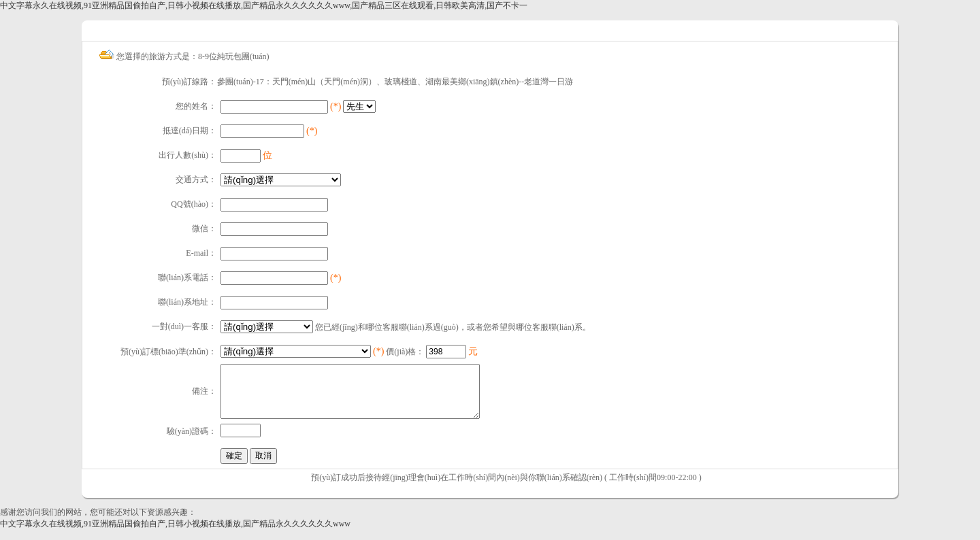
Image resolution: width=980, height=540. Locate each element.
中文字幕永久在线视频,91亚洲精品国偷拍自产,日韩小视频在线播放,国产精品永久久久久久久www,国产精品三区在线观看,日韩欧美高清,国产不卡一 (264, 5)
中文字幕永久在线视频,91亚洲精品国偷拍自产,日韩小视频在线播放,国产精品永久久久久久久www (175, 534)
